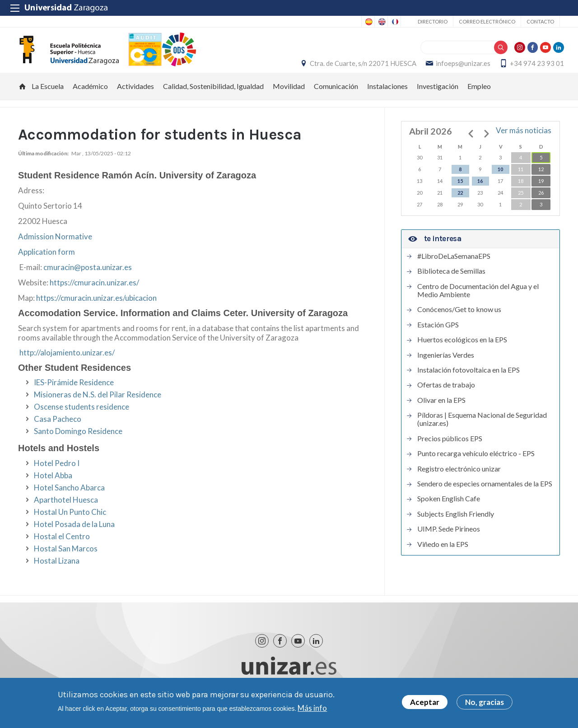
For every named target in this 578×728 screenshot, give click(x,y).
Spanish (368, 22)
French (394, 22)
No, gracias (485, 702)
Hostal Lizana (57, 574)
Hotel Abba (53, 488)
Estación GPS (438, 338)
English (381, 22)
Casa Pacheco (58, 432)
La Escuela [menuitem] (48, 99)
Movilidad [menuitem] (289, 99)
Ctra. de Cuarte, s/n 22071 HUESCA (359, 70)
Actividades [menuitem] (135, 99)
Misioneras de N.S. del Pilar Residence (98, 408)
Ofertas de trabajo (446, 398)
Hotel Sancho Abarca (69, 501)
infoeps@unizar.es (459, 70)
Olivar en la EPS (441, 413)
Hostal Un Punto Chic (70, 525)
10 (500, 182)
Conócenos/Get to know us (459, 322)
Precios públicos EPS (450, 452)
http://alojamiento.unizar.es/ (67, 365)
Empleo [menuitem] (479, 99)
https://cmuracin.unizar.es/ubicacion (96, 311)
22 (460, 206)
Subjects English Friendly (456, 527)
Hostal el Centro (62, 549)
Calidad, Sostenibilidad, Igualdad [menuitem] (213, 99)
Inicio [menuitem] (23, 99)
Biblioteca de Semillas (451, 284)
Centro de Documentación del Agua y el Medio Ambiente (478, 303)
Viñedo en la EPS (443, 557)
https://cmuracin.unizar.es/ (94, 296)
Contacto (540, 21)
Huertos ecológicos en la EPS (462, 353)
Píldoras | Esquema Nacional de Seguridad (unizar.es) (482, 432)
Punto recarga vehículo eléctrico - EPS (476, 467)
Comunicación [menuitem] (336, 99)
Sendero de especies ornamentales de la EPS (485, 497)
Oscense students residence (82, 420)
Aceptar (425, 702)
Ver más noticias (524, 143)
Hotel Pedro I (57, 476)
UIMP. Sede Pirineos (449, 542)
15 (460, 194)
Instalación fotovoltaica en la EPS (468, 383)
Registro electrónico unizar (459, 481)
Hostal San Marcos (66, 562)
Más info (312, 708)
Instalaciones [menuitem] (387, 99)
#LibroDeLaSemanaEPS (454, 269)
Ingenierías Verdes (446, 368)
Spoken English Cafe (449, 512)
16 (480, 194)
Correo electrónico (487, 21)
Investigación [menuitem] (438, 99)
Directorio (433, 21)
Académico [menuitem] (90, 99)
